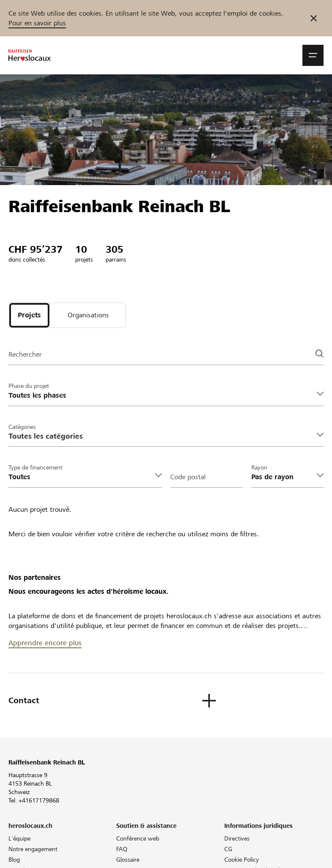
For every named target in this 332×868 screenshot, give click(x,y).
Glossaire (128, 860)
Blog (14, 860)
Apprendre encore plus (45, 643)
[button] (313, 55)
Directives (237, 838)
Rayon (259, 467)
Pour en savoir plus (37, 23)
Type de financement (35, 467)
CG (228, 849)
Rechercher (25, 354)
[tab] (29, 315)
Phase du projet (29, 386)
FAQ (122, 849)
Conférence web (138, 838)
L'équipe (19, 838)
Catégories (22, 427)
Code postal (188, 477)
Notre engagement (33, 849)
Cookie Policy (242, 860)
